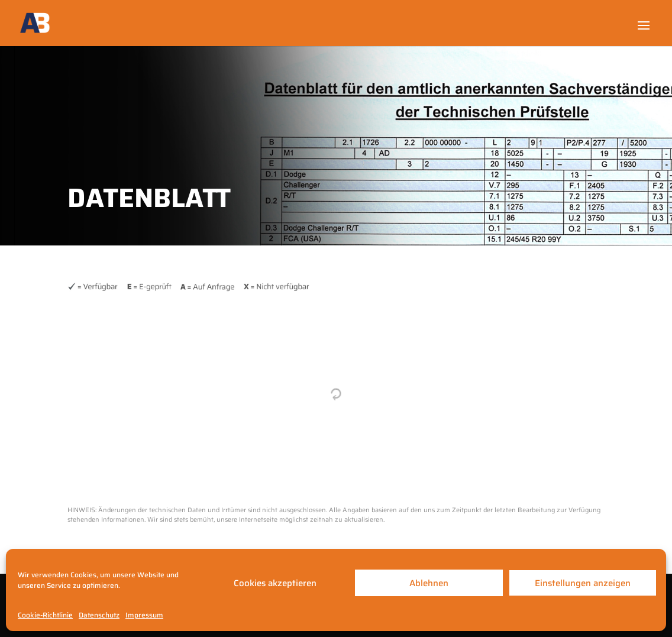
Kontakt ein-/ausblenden (616, 502)
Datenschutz (99, 615)
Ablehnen (429, 583)
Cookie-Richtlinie (45, 615)
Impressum (144, 615)
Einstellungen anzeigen (583, 583)
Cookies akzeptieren (275, 583)
